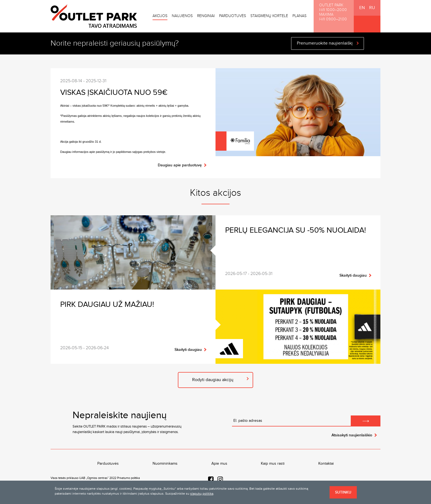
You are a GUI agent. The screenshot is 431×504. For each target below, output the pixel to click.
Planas (299, 16)
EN (362, 8)
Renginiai (206, 16)
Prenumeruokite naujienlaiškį (325, 43)
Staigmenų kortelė (269, 16)
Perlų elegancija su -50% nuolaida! (295, 230)
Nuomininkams (165, 464)
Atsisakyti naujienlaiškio (352, 435)
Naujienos (182, 16)
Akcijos (160, 16)
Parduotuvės (233, 16)
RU (372, 8)
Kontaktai (326, 464)
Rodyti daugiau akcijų (213, 380)
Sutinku (343, 492)
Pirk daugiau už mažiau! (107, 305)
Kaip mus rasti (273, 464)
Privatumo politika (129, 478)
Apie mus (219, 464)
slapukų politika (202, 494)
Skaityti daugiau (353, 275)
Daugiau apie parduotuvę (180, 165)
